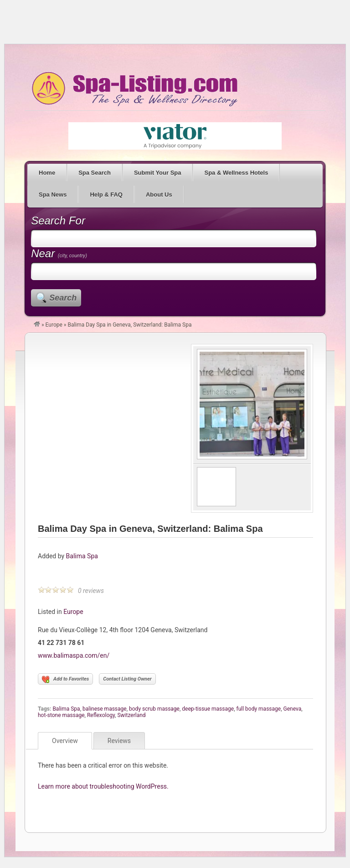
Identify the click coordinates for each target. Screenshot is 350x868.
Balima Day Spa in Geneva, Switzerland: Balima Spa (150, 529)
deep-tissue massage (208, 709)
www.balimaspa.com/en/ (74, 655)
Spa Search (95, 173)
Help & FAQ (106, 195)
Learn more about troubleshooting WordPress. (103, 786)
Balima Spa (82, 556)
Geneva (293, 709)
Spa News (53, 195)
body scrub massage (154, 709)
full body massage (258, 709)
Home (47, 173)
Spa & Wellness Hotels (236, 173)
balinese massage (105, 709)
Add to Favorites (65, 680)
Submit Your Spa (158, 173)
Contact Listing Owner (127, 679)
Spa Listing (133, 89)
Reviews (119, 741)
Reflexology (101, 715)
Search (63, 298)
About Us (159, 195)
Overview (65, 741)
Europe (54, 325)
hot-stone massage (61, 715)
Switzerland (131, 715)
